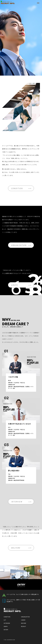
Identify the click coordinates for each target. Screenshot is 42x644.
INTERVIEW (17, 502)
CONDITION (17, 188)
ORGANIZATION (19, 245)
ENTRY (21, 585)
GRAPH (14, 285)
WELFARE (16, 548)
